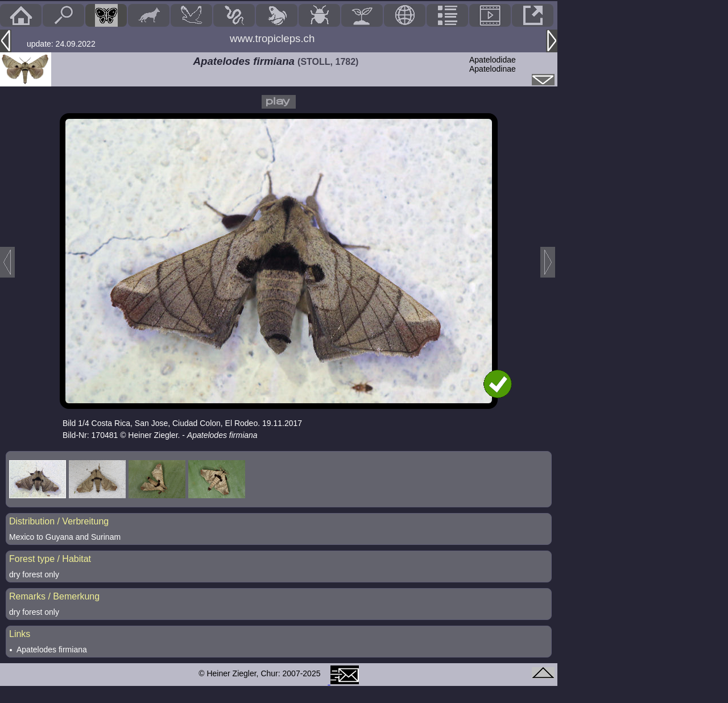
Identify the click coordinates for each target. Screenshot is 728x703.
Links (20, 634)
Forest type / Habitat (50, 559)
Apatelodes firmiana (52, 650)
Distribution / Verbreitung (59, 521)
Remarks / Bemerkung (54, 596)
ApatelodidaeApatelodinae (493, 64)
